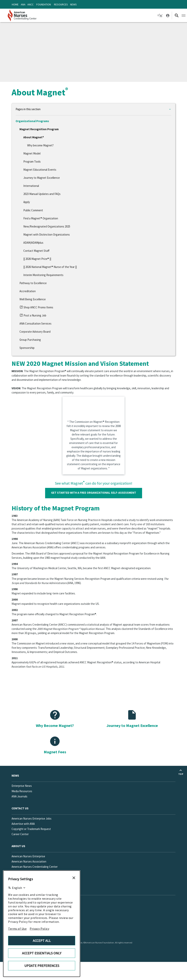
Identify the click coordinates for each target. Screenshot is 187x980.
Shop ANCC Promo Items (36, 308)
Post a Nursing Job (33, 316)
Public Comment (33, 210)
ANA (23, 4)
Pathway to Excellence (33, 283)
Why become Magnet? (40, 145)
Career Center (20, 834)
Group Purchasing (30, 340)
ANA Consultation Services (35, 323)
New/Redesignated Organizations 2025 (47, 226)
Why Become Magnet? (55, 725)
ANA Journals (19, 796)
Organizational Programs (32, 121)
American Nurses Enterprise (28, 856)
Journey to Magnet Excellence (42, 178)
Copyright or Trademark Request (31, 829)
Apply (27, 202)
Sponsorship (27, 348)
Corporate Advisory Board (35, 332)
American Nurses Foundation (29, 872)
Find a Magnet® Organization (41, 218)
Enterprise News (22, 786)
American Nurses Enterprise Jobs (32, 818)
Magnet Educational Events (40, 170)
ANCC (30, 4)
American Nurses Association (29, 861)
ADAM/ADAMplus (33, 243)
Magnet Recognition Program (39, 129)
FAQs (15, 877)
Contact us (20, 808)
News (73, 4)
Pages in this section (28, 109)
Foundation (44, 4)
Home (15, 4)
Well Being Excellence (33, 299)
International (31, 186)
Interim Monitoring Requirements (43, 275)
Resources (61, 4)
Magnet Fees (55, 752)
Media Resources (22, 791)
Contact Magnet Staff (36, 251)
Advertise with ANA (23, 824)
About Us (18, 846)
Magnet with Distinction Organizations (47, 235)
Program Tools (32, 162)
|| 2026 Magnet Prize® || (37, 259)
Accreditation (28, 291)
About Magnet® (34, 137)
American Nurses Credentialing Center (35, 867)
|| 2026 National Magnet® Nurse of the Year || (50, 267)
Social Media (21, 889)
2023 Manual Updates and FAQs (42, 194)
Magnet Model (32, 153)
